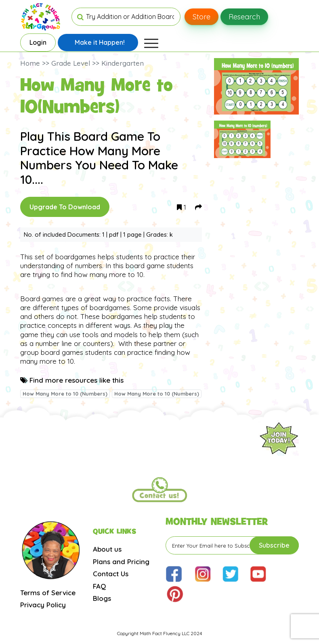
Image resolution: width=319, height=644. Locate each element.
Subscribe (274, 545)
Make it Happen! (100, 42)
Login (38, 42)
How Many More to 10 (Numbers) (65, 394)
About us (107, 549)
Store (201, 17)
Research (244, 17)
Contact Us (111, 574)
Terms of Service (48, 593)
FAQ (99, 586)
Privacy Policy (43, 605)
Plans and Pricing (121, 562)
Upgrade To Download (65, 207)
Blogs (102, 598)
